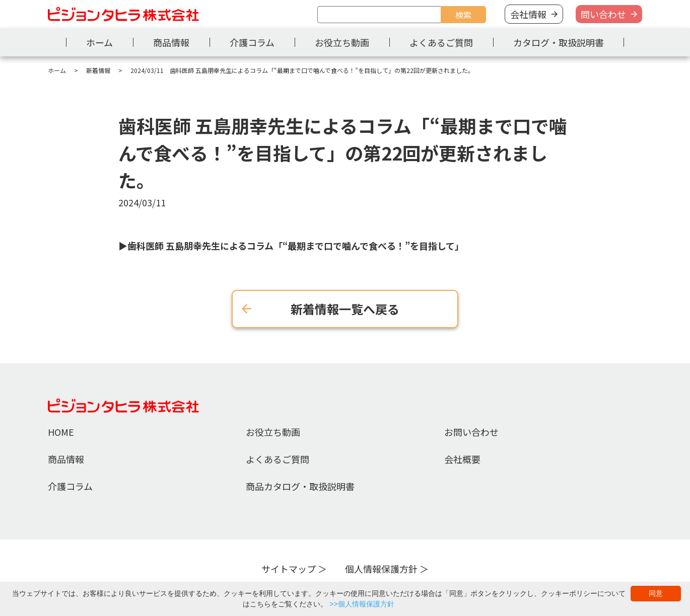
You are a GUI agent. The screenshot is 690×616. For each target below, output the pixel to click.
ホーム (99, 42)
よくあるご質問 (441, 42)
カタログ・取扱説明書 (559, 42)
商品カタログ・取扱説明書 (300, 486)
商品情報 (171, 42)
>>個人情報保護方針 (362, 604)
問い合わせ (603, 14)
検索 (463, 15)
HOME (61, 432)
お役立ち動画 (342, 42)
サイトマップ (289, 569)
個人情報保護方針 (381, 569)
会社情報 (528, 14)
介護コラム (252, 42)
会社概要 (462, 459)
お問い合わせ (471, 432)
